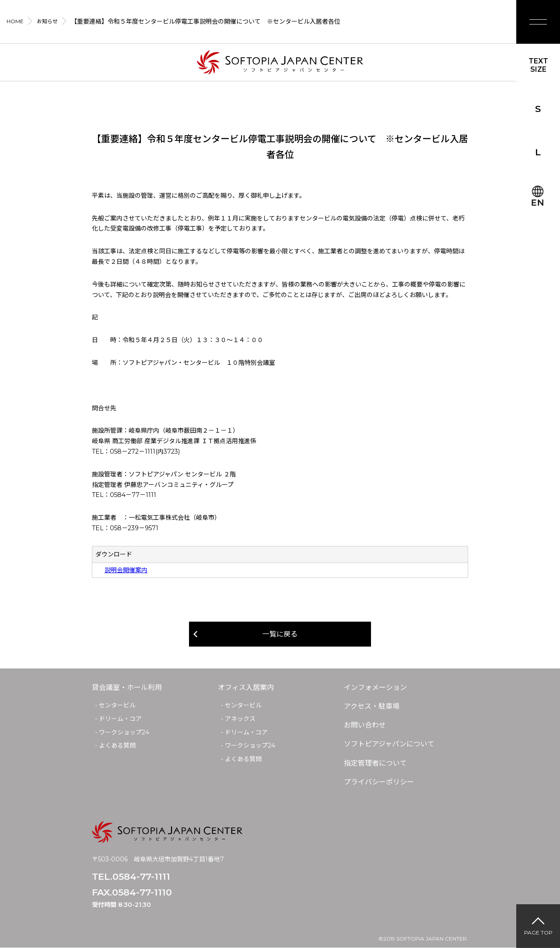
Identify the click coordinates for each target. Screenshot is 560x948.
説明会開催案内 (126, 570)
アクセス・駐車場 (372, 706)
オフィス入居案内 (246, 687)
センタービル (117, 705)
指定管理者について (375, 763)
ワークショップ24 (124, 732)
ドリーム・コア (120, 719)
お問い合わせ (365, 725)
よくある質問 (117, 745)
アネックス (240, 719)
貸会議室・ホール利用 (127, 687)
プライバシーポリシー (379, 782)
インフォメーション (375, 687)
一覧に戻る (280, 634)
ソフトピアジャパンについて (389, 744)
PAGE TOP (538, 932)
